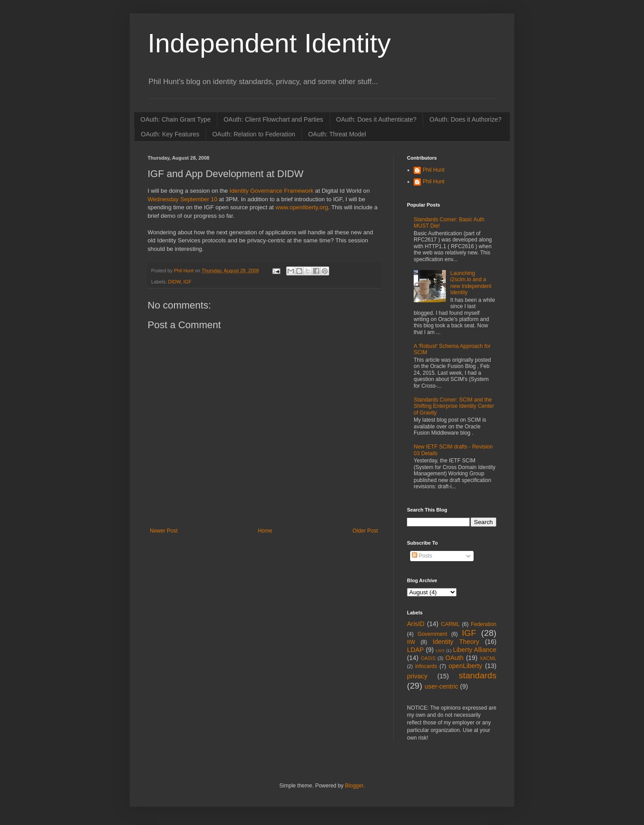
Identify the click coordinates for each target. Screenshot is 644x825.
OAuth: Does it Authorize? (465, 119)
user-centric (441, 686)
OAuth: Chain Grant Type (176, 119)
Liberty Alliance (475, 650)
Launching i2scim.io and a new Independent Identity (471, 283)
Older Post (365, 531)
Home (265, 531)
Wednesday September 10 (182, 199)
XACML (488, 658)
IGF (187, 282)
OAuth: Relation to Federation (254, 134)
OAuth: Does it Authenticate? (377, 119)
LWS (440, 650)
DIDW (174, 282)
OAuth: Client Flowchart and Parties (273, 119)
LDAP (415, 650)
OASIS (428, 658)
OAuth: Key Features (170, 134)
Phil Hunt (184, 271)
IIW (411, 642)
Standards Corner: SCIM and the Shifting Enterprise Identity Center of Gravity (454, 406)
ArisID (416, 624)
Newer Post (164, 531)
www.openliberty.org (301, 207)
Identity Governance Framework (271, 191)
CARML (450, 624)
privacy (417, 676)
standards (478, 675)
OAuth (455, 658)
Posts (422, 556)
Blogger (354, 786)
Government (432, 634)
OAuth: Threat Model (337, 134)
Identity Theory (456, 642)
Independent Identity (269, 43)
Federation (484, 624)
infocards (426, 666)
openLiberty (465, 666)
